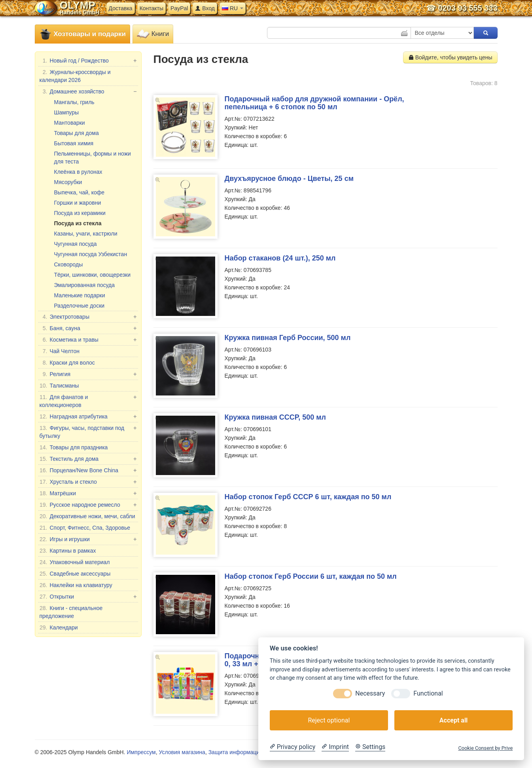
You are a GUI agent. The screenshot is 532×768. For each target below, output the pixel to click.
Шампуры (67, 112)
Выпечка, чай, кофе (80, 192)
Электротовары (88, 317)
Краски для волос (67, 363)
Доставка (121, 8)
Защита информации (236, 752)
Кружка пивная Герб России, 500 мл (288, 338)
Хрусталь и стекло (88, 482)
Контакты (151, 8)
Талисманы (59, 386)
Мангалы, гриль (74, 102)
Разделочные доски (80, 306)
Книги (153, 34)
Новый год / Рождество (88, 61)
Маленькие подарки (80, 295)
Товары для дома (77, 133)
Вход (205, 8)
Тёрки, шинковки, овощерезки (93, 275)
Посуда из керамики (80, 213)
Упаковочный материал (75, 562)
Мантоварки (70, 123)
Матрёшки (88, 493)
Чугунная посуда (76, 244)
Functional (428, 693)
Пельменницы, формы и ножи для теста (93, 158)
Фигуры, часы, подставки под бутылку (88, 432)
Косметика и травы (88, 340)
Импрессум (141, 752)
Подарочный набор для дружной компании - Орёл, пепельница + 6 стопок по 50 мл (314, 103)
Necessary (370, 693)
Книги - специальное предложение (71, 612)
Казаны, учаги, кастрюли (86, 234)
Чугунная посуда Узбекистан (91, 254)
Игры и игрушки (88, 539)
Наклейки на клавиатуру (76, 585)
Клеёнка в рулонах (78, 172)
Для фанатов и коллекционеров (88, 401)
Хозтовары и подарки (82, 34)
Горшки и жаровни (78, 203)
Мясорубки (68, 182)
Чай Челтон (60, 351)
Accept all (453, 720)
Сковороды (69, 264)
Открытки (88, 597)
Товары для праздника (74, 447)
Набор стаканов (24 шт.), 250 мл (280, 258)
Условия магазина (182, 752)
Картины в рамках (68, 551)
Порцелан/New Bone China (88, 470)
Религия (88, 374)
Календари (59, 627)
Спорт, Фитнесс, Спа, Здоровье (85, 528)
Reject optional (329, 720)
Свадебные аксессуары (75, 574)
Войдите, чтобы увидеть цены (450, 57)
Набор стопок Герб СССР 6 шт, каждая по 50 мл (308, 497)
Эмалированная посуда (85, 285)
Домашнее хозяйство (88, 91)
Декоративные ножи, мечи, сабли (87, 516)
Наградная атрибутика (88, 416)
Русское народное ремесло (88, 505)
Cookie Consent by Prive (485, 748)
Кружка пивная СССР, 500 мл (275, 417)
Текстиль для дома (88, 459)
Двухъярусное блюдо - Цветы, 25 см (289, 179)
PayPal (179, 8)
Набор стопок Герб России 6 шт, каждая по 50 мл (311, 576)
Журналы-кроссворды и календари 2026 (75, 76)
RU (233, 8)
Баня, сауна (88, 328)
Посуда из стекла (78, 223)
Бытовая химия (74, 143)
